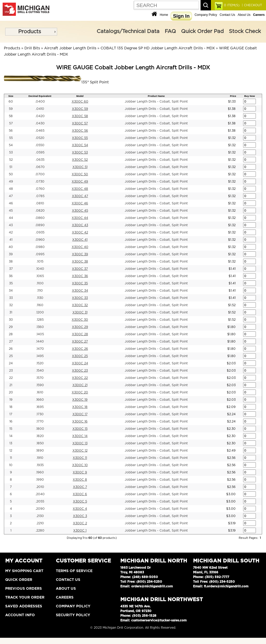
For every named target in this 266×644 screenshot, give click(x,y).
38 (11, 261)
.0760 (40, 189)
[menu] (31, 32)
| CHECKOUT (251, 5)
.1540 (40, 371)
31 (11, 312)
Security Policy (73, 615)
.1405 (40, 334)
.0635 (40, 160)
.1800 (40, 429)
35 (11, 283)
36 (11, 276)
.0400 (40, 102)
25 (11, 356)
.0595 (40, 152)
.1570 (40, 378)
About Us (244, 15)
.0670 (40, 167)
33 (11, 298)
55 (11, 138)
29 (11, 327)
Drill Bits (32, 48)
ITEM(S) (232, 5)
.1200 (40, 312)
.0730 (40, 182)
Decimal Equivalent (40, 96)
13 (11, 443)
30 (11, 320)
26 (11, 349)
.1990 (40, 480)
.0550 (40, 145)
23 (11, 371)
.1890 (40, 451)
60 (11, 102)
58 (11, 116)
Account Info (20, 615)
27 (11, 341)
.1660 (40, 400)
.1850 (40, 443)
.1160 (40, 305)
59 (11, 109)
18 (11, 407)
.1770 (40, 421)
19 (11, 400)
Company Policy (206, 15)
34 (11, 291)
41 (11, 240)
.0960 (40, 240)
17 (11, 414)
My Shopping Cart (24, 571)
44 (11, 218)
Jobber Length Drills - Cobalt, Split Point (156, 102)
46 (11, 203)
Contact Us (227, 15)
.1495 (40, 356)
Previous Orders (24, 589)
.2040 (40, 494)
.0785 (40, 196)
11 (11, 458)
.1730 (40, 414)
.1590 (40, 385)
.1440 (40, 341)
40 (11, 247)
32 (11, 305)
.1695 (40, 407)
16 (11, 421)
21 (11, 385)
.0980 (40, 247)
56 (11, 131)
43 (11, 225)
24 (11, 363)
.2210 (40, 523)
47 (11, 196)
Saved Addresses (24, 606)
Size (11, 96)
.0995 (40, 254)
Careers (65, 598)
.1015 (40, 261)
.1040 (40, 269)
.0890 (40, 225)
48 (11, 189)
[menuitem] (31, 32)
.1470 (40, 349)
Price (233, 96)
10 (11, 465)
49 (11, 182)
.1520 (40, 363)
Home (164, 15)
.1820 (40, 436)
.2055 (40, 501)
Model (80, 96)
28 (11, 334)
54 (11, 145)
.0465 (40, 131)
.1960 (40, 472)
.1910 (40, 458)
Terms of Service (74, 571)
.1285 (40, 320)
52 (11, 160)
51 (11, 167)
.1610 (40, 392)
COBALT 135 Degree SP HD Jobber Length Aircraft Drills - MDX (158, 48)
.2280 (40, 531)
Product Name (156, 96)
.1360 (40, 327)
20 (11, 392)
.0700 (40, 174)
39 (11, 254)
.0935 (40, 232)
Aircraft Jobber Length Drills (70, 48)
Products (30, 32)
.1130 (40, 298)
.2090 (40, 509)
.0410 (40, 109)
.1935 (40, 465)
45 (11, 211)
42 (11, 232)
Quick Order (19, 580)
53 (11, 152)
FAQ (170, 31)
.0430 (40, 123)
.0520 (40, 138)
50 (11, 174)
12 (11, 451)
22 (11, 378)
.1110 (40, 291)
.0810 (40, 203)
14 (11, 436)
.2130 (40, 516)
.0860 (40, 218)
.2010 (40, 487)
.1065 (40, 276)
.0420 (40, 116)
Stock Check (245, 31)
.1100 (40, 283)
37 (11, 269)
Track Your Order (25, 598)
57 (11, 123)
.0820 (40, 211)
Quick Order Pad (202, 31)
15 (11, 429)
